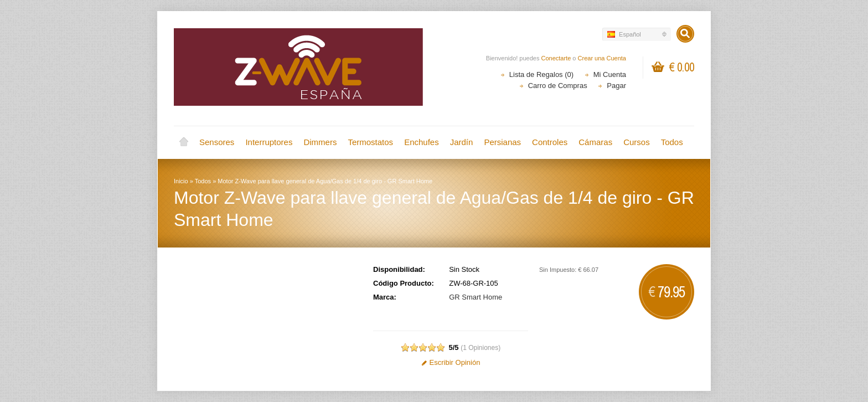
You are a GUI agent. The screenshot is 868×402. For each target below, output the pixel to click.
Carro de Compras (558, 86)
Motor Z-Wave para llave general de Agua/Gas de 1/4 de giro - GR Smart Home (325, 181)
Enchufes (422, 142)
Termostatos (370, 142)
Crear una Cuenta (602, 58)
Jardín (462, 142)
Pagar (616, 86)
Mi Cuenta (610, 74)
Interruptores (269, 142)
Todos (672, 142)
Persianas (502, 142)
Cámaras (595, 142)
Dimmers (320, 142)
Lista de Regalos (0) (541, 74)
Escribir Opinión (451, 362)
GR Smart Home (476, 297)
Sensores (217, 142)
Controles (550, 142)
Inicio (184, 142)
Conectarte (556, 58)
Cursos (637, 142)
